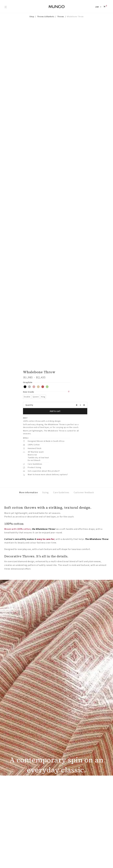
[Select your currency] (98, 7)
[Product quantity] (80, 324)
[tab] (28, 411)
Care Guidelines (35, 383)
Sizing (45, 411)
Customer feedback (84, 411)
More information (28, 411)
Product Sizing (34, 386)
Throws (61, 17)
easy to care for (46, 458)
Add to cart (55, 330)
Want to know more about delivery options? (48, 393)
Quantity (29, 324)
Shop (32, 17)
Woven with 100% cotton (17, 448)
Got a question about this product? (44, 390)
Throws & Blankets (46, 17)
